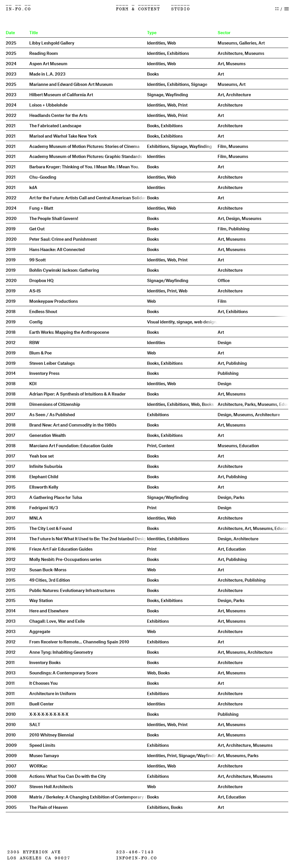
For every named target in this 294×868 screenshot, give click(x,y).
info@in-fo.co (137, 858)
